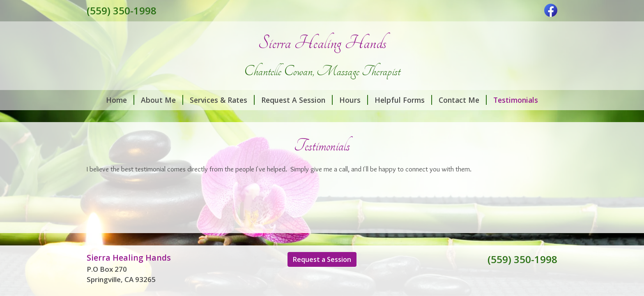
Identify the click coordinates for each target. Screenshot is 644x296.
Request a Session (322, 259)
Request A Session (297, 100)
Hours (354, 100)
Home (120, 100)
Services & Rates (222, 100)
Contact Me (463, 100)
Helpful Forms (403, 100)
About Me (162, 100)
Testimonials (516, 100)
